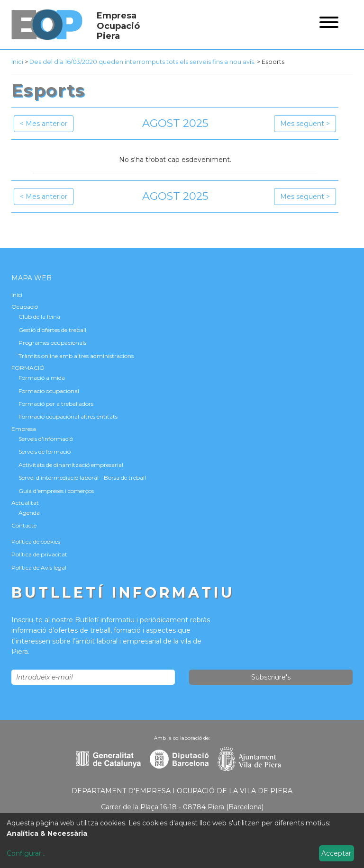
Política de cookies (36, 541)
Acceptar (336, 853)
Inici (17, 62)
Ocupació (25, 307)
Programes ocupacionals (52, 343)
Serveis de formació (45, 452)
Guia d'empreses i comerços (56, 491)
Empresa (24, 429)
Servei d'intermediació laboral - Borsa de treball (82, 478)
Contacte (24, 525)
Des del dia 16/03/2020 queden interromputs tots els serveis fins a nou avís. (142, 62)
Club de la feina (39, 317)
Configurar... (26, 853)
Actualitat (25, 503)
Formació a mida (42, 378)
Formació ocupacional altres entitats (68, 416)
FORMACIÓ (28, 368)
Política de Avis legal (39, 568)
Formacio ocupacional (49, 391)
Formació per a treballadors (56, 404)
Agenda (29, 513)
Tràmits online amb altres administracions (76, 356)
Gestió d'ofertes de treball (52, 330)
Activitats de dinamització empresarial (71, 465)
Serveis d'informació (46, 439)
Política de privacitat (39, 554)
